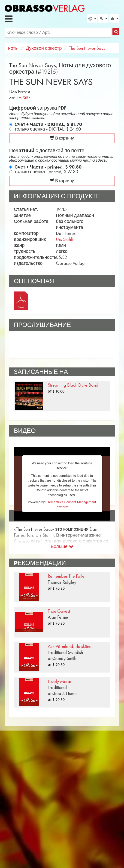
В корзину (62, 138)
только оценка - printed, (46, 172)
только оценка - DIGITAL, (48, 129)
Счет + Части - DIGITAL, (48, 124)
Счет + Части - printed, (48, 167)
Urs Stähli (24, 98)
